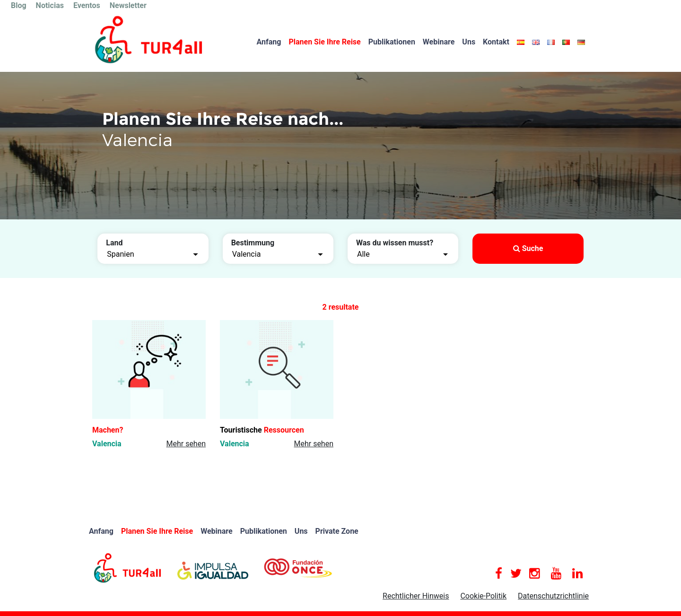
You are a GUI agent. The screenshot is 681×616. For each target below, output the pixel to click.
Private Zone (337, 531)
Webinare (439, 42)
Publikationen (392, 42)
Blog (19, 5)
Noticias (50, 5)
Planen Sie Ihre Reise (324, 42)
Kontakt (496, 42)
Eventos (87, 5)
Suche (528, 248)
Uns (469, 42)
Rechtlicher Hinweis (416, 596)
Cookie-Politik (483, 596)
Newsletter (128, 5)
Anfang (269, 42)
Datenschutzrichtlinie (553, 596)
